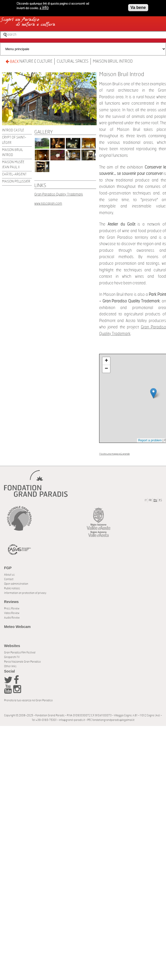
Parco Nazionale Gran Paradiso (22, 662)
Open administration (16, 584)
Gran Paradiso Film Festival (20, 653)
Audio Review (12, 618)
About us (9, 575)
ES (160, 500)
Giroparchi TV (12, 657)
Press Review (12, 608)
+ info (44, 8)
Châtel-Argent (14, 174)
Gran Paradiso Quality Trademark (59, 194)
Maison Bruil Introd (113, 61)
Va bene (138, 7)
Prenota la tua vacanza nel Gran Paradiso (28, 700)
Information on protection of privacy (25, 593)
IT (146, 500)
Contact (9, 579)
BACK (12, 61)
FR (150, 500)
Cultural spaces (73, 61)
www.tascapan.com (48, 204)
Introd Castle (13, 130)
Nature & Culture (36, 61)
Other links (10, 666)
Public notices (12, 588)
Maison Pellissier (16, 182)
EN (155, 500)
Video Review (12, 613)
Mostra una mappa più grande (114, 454)
